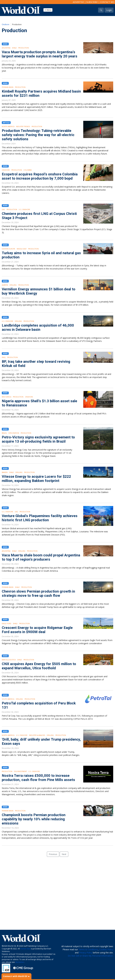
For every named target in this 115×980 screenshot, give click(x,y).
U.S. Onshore (24, 209)
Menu (48, 10)
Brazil (4, 433)
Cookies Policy (106, 949)
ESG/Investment (20, 771)
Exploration (14, 433)
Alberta (5, 285)
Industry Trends (23, 126)
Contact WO (107, 2)
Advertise (78, 2)
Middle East (22, 249)
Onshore (6, 24)
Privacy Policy (86, 953)
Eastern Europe (8, 249)
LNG (3, 209)
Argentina (6, 48)
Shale (14, 48)
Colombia (28, 170)
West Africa (7, 397)
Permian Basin (8, 87)
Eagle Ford (7, 624)
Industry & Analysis (37, 735)
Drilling (13, 285)
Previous (53, 854)
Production (24, 48)
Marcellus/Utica (9, 660)
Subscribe (92, 2)
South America (8, 699)
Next (64, 854)
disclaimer (20, 962)
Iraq (4, 357)
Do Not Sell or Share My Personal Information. (91, 956)
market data (25, 949)
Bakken (5, 472)
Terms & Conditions (88, 949)
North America (8, 126)
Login (109, 10)
